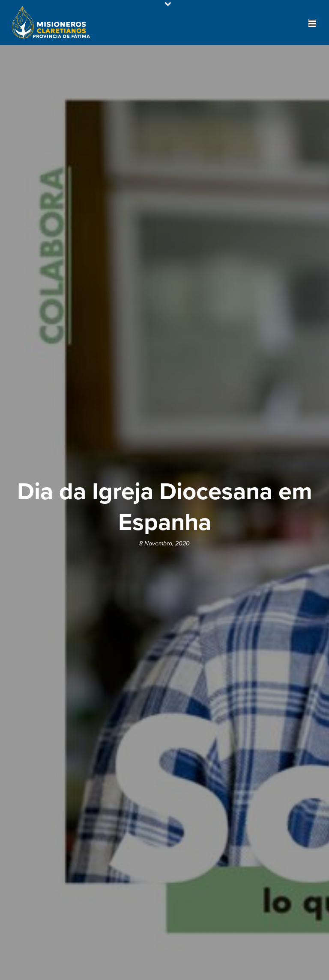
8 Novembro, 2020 (164, 543)
